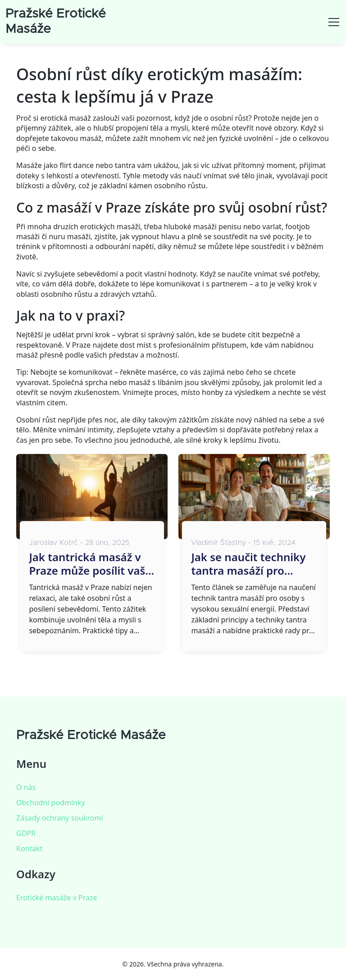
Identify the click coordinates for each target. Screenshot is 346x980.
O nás (26, 787)
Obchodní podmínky (51, 803)
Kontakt (30, 848)
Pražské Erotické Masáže (91, 735)
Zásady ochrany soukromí (59, 818)
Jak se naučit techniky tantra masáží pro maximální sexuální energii (248, 564)
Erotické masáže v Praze (57, 898)
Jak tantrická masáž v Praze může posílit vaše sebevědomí (90, 564)
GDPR (26, 833)
